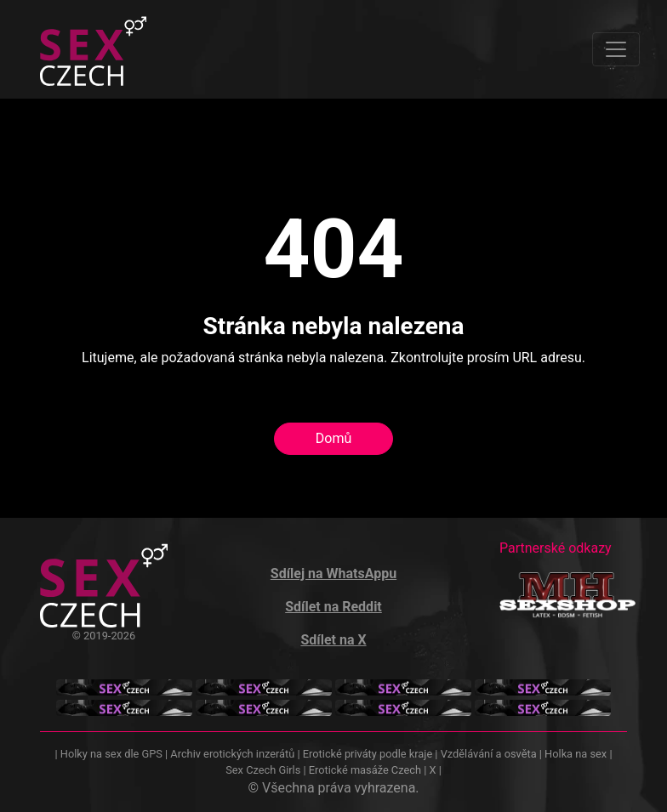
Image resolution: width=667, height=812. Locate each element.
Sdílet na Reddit (333, 607)
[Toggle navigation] (616, 49)
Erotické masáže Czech (365, 770)
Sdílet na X (333, 640)
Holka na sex (576, 754)
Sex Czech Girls (263, 770)
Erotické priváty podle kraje (368, 754)
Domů (333, 438)
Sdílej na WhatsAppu (333, 574)
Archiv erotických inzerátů (232, 754)
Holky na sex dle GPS (111, 754)
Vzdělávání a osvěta (489, 754)
